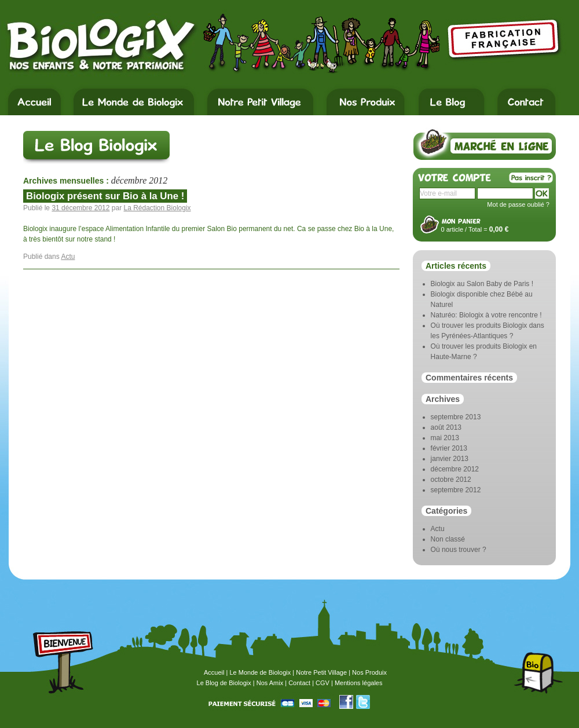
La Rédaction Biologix (157, 208)
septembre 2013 (456, 417)
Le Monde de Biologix (260, 672)
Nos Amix (270, 683)
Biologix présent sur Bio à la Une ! (105, 196)
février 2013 (449, 448)
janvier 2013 (450, 459)
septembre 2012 (456, 490)
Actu (68, 257)
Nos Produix (369, 672)
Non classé (448, 539)
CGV (323, 683)
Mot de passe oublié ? (518, 204)
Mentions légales (359, 683)
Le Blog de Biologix (224, 683)
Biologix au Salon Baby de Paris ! (482, 284)
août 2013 (446, 427)
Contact (299, 683)
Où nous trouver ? (459, 550)
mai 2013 (445, 438)
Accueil (214, 672)
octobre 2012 (451, 480)
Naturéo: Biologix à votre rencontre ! (486, 315)
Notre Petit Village (321, 672)
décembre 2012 (455, 469)
